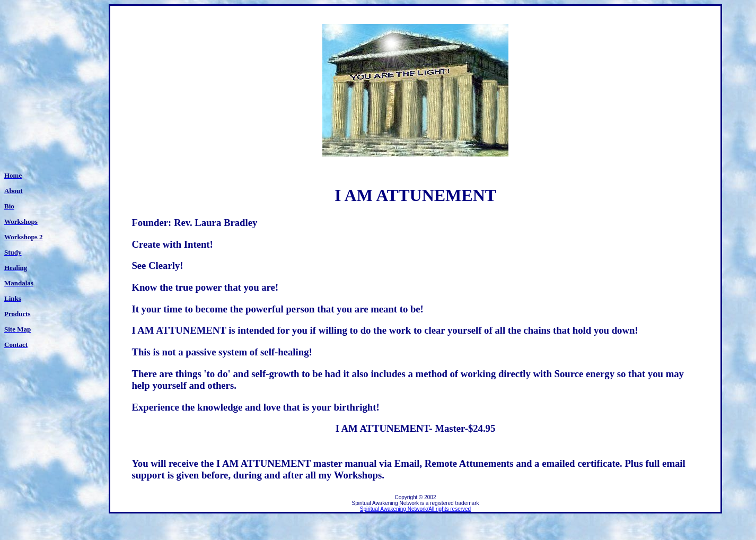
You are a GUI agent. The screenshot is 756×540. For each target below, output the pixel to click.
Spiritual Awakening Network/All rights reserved (415, 509)
